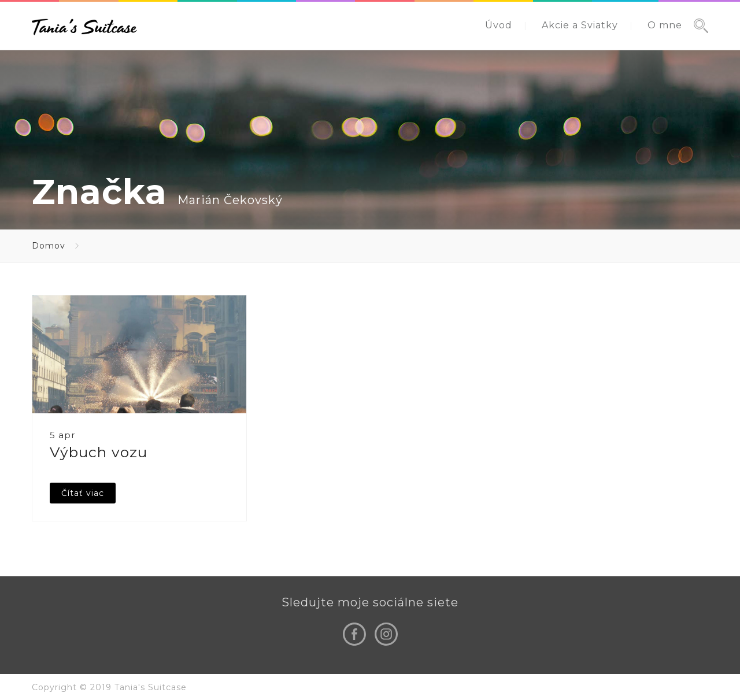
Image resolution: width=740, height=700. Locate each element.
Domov (49, 246)
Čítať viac (83, 493)
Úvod (499, 25)
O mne (665, 25)
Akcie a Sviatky (580, 25)
